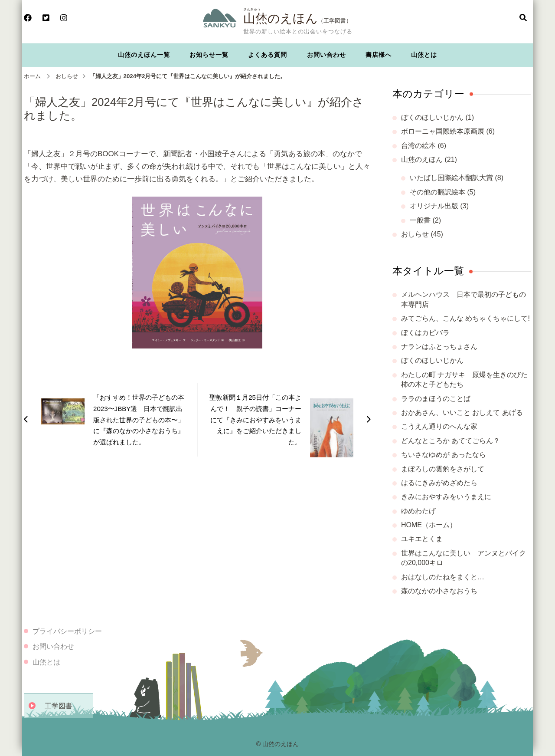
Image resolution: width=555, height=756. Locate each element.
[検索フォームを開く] (523, 18)
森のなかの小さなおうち (439, 591)
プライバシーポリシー (67, 631)
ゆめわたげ (418, 511)
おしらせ (415, 234)
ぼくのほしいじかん (432, 117)
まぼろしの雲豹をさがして (443, 469)
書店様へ (379, 55)
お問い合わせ (326, 55)
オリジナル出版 (434, 206)
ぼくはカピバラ (425, 333)
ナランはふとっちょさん (439, 347)
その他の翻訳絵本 (437, 192)
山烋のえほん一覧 (144, 55)
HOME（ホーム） (429, 525)
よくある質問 (268, 55)
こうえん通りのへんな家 (439, 426)
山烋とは (424, 55)
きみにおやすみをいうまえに (446, 497)
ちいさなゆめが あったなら (444, 455)
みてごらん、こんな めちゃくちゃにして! (465, 318)
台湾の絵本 (418, 146)
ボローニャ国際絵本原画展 (443, 131)
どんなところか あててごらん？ (451, 441)
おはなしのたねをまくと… (443, 577)
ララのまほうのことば (436, 399)
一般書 (420, 220)
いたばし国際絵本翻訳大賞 (451, 178)
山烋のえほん (281, 18)
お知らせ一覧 (209, 55)
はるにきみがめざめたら (439, 483)
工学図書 (59, 706)
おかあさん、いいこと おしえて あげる (462, 413)
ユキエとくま (422, 539)
